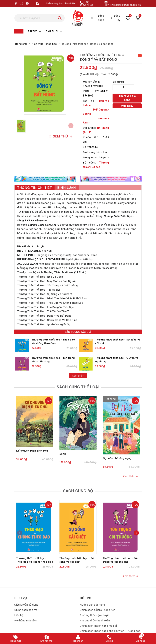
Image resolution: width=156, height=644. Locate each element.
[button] (136, 432)
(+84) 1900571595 (87, 3)
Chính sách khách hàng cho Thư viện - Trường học (110, 632)
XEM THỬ (61, 137)
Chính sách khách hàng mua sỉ (98, 627)
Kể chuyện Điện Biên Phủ (32, 451)
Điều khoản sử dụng (26, 606)
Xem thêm (78, 376)
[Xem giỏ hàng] (138, 18)
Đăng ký (115, 18)
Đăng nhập (97, 18)
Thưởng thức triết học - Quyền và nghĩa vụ (117, 360)
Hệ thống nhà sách (26, 621)
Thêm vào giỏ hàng (127, 98)
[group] (45, 84)
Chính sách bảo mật (26, 611)
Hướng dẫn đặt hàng (92, 606)
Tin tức (35, 31)
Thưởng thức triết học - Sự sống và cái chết (118, 341)
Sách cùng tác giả (78, 332)
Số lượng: (119, 82)
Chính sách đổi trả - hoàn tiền (98, 611)
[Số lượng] (123, 87)
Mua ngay (127, 106)
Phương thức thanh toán (95, 621)
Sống (63, 454)
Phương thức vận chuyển (95, 616)
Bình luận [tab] (67, 188)
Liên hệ (19, 616)
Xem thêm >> (131, 477)
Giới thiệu (54, 31)
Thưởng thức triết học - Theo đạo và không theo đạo (53, 341)
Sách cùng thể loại (78, 387)
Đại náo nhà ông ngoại (118, 458)
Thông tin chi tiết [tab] (35, 188)
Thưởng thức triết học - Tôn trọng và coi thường (53, 360)
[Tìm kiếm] (60, 18)
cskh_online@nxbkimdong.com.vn (123, 3)
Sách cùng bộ (78, 492)
